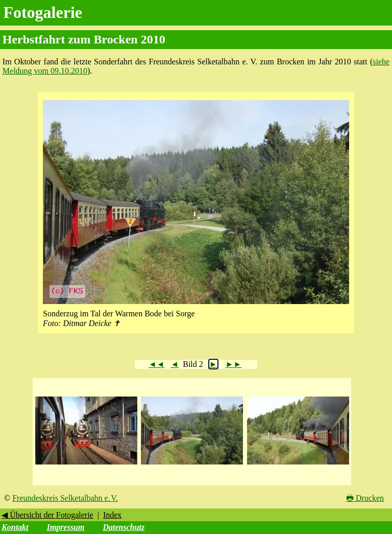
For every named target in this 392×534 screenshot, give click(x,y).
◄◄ (157, 364)
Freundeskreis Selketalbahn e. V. (65, 498)
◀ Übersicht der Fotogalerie (47, 515)
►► (234, 364)
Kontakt (15, 527)
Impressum (66, 527)
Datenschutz (124, 527)
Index (112, 515)
